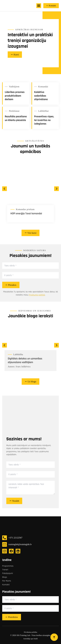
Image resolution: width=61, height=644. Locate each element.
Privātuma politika (30, 632)
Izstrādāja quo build (30, 639)
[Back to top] (54, 637)
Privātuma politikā (37, 295)
